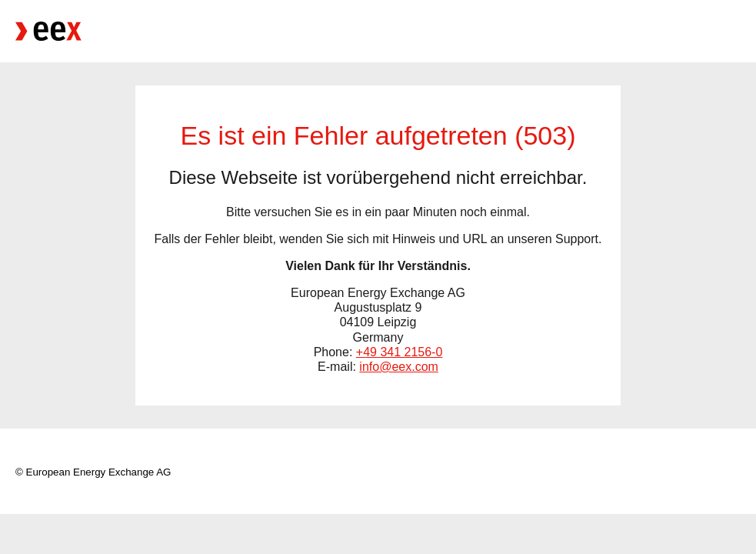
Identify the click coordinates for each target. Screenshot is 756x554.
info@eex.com (399, 367)
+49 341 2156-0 (400, 352)
